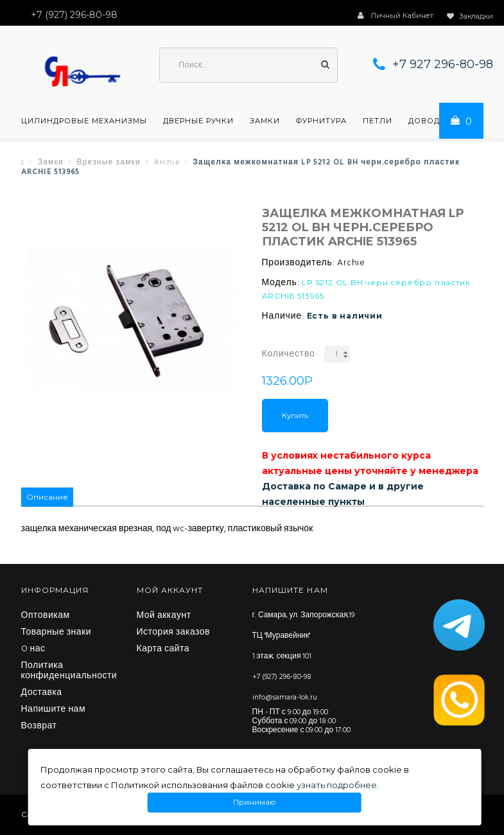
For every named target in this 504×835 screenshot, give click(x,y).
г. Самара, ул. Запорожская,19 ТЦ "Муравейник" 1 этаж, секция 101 (304, 636)
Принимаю (255, 803)
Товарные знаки (56, 633)
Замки (265, 121)
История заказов (174, 633)
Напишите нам (54, 710)
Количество (289, 354)
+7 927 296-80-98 (443, 64)
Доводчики (436, 121)
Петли (378, 121)
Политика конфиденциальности (69, 671)
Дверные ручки (198, 121)
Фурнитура (321, 121)
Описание (47, 497)
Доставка (42, 693)
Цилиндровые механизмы (84, 121)
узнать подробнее (337, 785)
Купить (295, 416)
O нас (33, 649)
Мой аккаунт (164, 616)
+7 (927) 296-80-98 (282, 677)
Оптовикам (46, 616)
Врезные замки (109, 163)
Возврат (39, 726)
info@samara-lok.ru (285, 698)
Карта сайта (163, 649)
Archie (167, 163)
